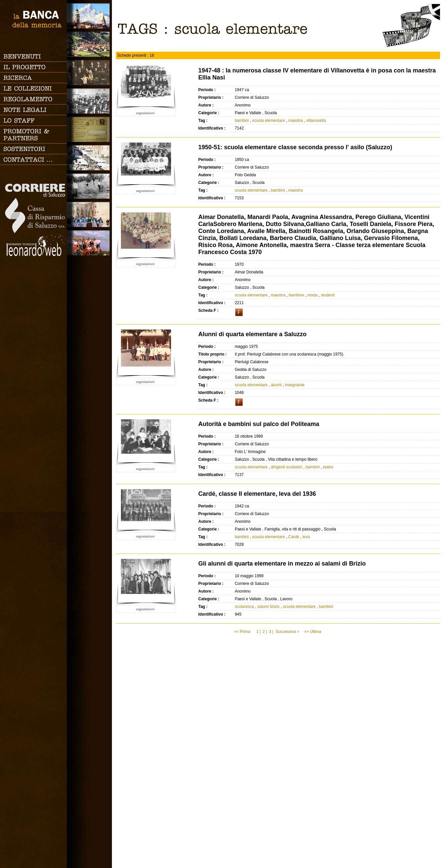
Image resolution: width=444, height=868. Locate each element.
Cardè (294, 537)
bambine (296, 295)
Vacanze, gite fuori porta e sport (89, 243)
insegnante (295, 385)
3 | (271, 632)
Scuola (89, 101)
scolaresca (244, 607)
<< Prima (243, 632)
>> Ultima (313, 632)
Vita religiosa (89, 214)
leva (306, 537)
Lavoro (89, 186)
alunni (276, 385)
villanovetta (316, 121)
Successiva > (287, 632)
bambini (242, 121)
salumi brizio (268, 607)
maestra (295, 121)
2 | (265, 632)
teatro (328, 467)
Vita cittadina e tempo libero (89, 158)
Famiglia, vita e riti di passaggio (89, 73)
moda (312, 295)
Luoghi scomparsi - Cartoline (89, 129)
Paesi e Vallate (89, 44)
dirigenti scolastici (287, 467)
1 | (258, 632)
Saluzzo (89, 16)
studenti (328, 295)
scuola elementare (269, 121)
